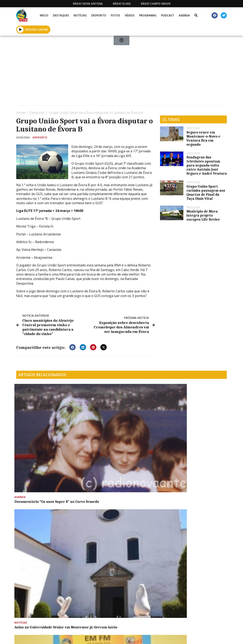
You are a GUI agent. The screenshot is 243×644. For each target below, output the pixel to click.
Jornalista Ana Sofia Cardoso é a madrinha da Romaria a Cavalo (40, 482)
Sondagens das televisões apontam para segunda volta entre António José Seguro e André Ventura (207, 165)
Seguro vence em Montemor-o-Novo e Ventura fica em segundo (203, 138)
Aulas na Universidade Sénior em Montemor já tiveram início (90, 426)
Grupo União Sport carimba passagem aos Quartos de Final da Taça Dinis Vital (206, 192)
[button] (73, 346)
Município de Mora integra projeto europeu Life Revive (203, 215)
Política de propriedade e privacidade (195, 637)
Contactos (161, 637)
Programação (136, 637)
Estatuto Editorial (98, 637)
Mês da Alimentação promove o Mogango (195, 424)
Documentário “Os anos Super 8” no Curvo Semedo (38, 424)
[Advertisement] (121, 72)
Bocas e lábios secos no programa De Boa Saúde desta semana (144, 426)
